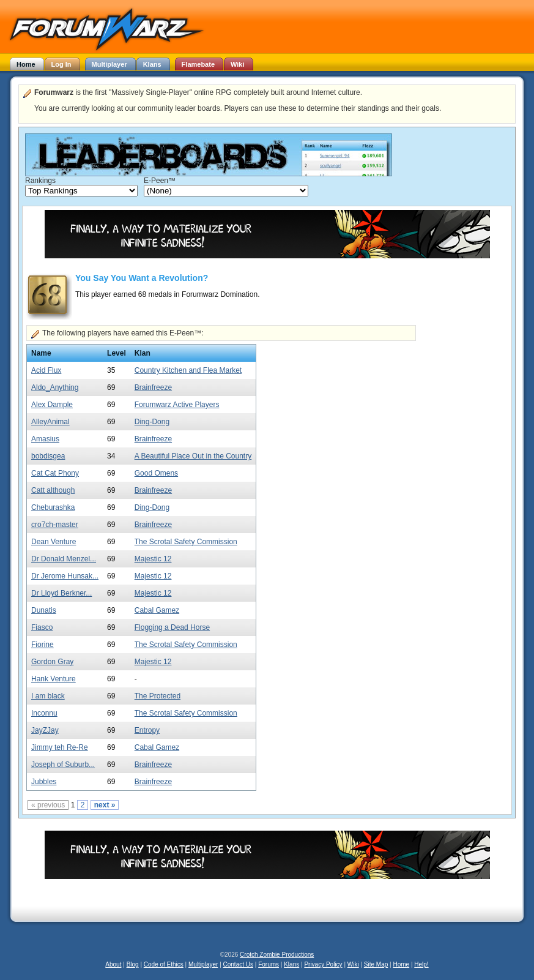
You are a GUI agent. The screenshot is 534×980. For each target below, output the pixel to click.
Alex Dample (52, 405)
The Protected (158, 696)
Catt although (53, 490)
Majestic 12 (153, 559)
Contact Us (238, 964)
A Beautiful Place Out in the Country (193, 456)
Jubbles (44, 782)
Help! (421, 964)
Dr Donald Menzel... (64, 559)
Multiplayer (203, 964)
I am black (48, 696)
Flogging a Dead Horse (172, 627)
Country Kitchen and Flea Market (188, 370)
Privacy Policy (323, 964)
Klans (291, 964)
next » (105, 805)
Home (401, 964)
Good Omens (156, 473)
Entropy (147, 730)
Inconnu (44, 713)
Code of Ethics (164, 964)
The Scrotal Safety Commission (186, 542)
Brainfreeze (153, 387)
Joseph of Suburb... (63, 765)
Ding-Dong (152, 422)
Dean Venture (54, 542)
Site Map (376, 964)
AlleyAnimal (50, 422)
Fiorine (43, 645)
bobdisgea (48, 456)
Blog (133, 964)
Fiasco (42, 627)
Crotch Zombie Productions (277, 955)
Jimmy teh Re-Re (60, 747)
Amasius (45, 439)
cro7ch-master (55, 525)
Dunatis (44, 610)
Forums (269, 964)
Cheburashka (53, 507)
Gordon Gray (52, 662)
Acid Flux (46, 370)
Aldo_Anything (55, 387)
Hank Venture (54, 679)
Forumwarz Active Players (177, 405)
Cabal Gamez (157, 610)
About (113, 964)
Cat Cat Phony (55, 473)
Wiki (353, 964)
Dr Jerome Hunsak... (65, 576)
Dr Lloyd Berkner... (61, 593)
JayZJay (45, 730)
